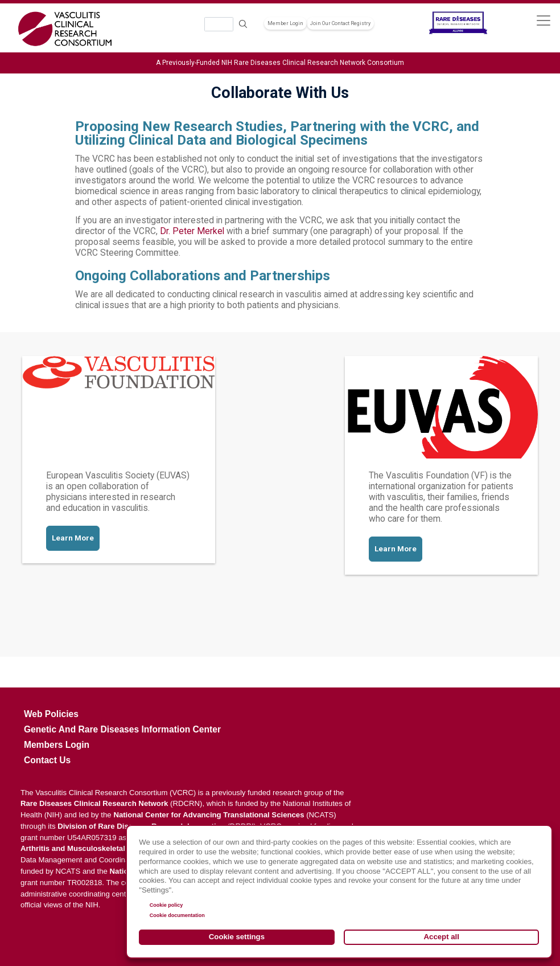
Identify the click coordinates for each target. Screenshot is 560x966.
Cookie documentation (177, 915)
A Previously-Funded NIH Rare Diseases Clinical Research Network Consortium (280, 63)
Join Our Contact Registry (340, 23)
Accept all (442, 937)
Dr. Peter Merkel (192, 231)
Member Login (285, 23)
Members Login (57, 745)
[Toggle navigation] (543, 20)
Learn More (73, 538)
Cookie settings (237, 937)
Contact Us (47, 760)
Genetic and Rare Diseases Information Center (122, 729)
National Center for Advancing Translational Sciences (209, 815)
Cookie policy (166, 905)
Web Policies (51, 714)
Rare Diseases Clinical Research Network (94, 803)
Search (244, 24)
